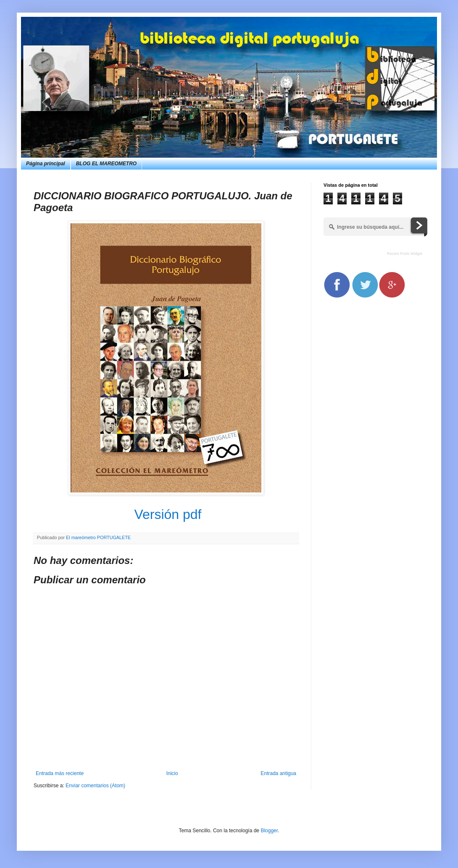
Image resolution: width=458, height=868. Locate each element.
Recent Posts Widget (405, 254)
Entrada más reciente (60, 773)
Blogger (269, 831)
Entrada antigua (278, 773)
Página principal (46, 164)
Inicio (172, 773)
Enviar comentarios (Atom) (95, 786)
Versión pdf (168, 514)
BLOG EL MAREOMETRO (106, 164)
